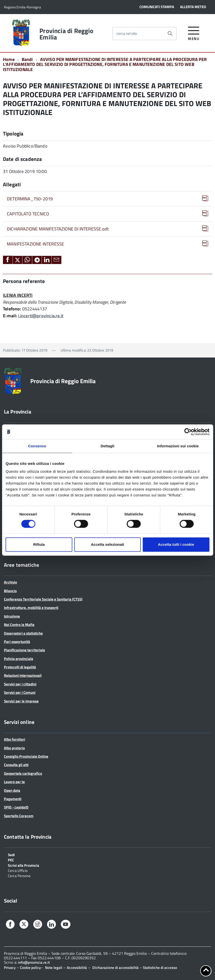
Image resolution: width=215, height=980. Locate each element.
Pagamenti (13, 799)
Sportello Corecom (19, 816)
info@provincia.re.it (34, 962)
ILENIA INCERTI (18, 295)
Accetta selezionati (107, 544)
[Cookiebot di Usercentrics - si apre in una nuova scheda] (188, 432)
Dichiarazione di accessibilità (116, 968)
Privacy (10, 968)
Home (9, 59)
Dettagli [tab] (108, 446)
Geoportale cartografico (23, 773)
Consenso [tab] (37, 446)
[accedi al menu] (194, 33)
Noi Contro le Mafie (19, 625)
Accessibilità (77, 968)
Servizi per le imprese (21, 701)
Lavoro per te (14, 782)
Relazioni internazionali (23, 675)
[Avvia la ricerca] (170, 34)
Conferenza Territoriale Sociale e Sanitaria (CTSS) (43, 599)
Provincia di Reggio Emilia (66, 34)
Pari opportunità (17, 642)
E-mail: (10, 316)
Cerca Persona (19, 875)
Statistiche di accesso (160, 968)
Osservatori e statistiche (23, 633)
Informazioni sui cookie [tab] (178, 446)
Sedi (11, 854)
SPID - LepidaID (16, 807)
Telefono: (12, 309)
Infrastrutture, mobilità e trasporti (31, 608)
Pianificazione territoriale (25, 650)
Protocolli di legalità (20, 667)
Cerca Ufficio (18, 870)
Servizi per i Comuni (20, 692)
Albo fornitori (15, 739)
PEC (11, 860)
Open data (12, 790)
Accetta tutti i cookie (176, 544)
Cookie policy (30, 968)
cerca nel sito (127, 33)
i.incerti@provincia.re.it (41, 316)
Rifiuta (39, 544)
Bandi (27, 59)
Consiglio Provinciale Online (26, 756)
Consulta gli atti (16, 765)
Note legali (54, 968)
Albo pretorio (14, 748)
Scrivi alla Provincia (24, 865)
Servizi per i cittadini (20, 684)
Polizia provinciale (19, 659)
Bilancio (10, 591)
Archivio (10, 582)
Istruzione (12, 616)
